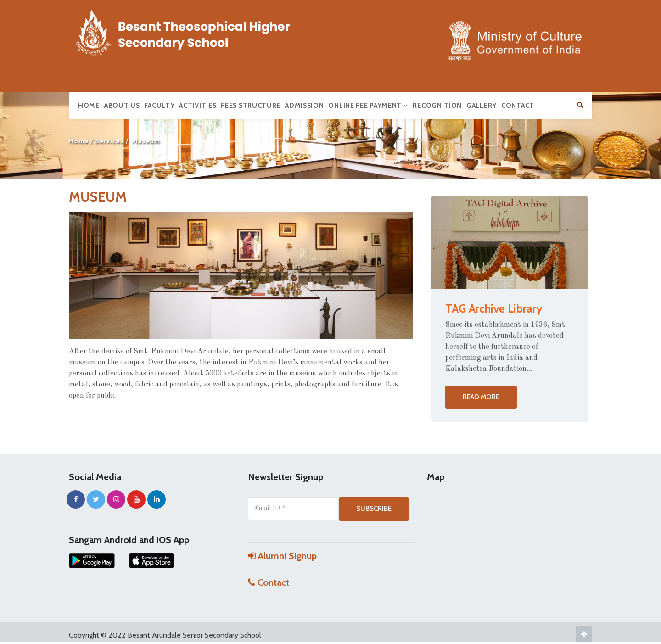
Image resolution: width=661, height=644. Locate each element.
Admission (304, 106)
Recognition (437, 106)
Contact (518, 106)
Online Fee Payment (368, 106)
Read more (481, 397)
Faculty (159, 106)
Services (109, 141)
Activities (198, 106)
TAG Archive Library (494, 308)
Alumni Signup (282, 556)
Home (89, 106)
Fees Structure (251, 106)
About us (122, 106)
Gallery (482, 106)
